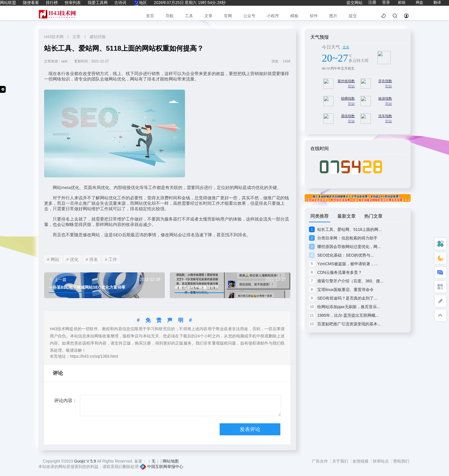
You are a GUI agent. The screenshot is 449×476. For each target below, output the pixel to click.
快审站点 (381, 461)
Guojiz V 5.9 (85, 461)
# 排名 (92, 259)
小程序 (273, 16)
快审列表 (73, 3)
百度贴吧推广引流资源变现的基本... (345, 324)
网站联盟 (8, 3)
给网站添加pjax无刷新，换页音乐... (344, 307)
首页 (150, 16)
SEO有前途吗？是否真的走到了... (343, 298)
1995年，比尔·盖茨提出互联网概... (344, 315)
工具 (189, 16)
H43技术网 (54, 37)
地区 (140, 3)
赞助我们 (401, 461)
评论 (58, 373)
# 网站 (53, 259)
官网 (228, 16)
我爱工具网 (98, 3)
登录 (386, 2)
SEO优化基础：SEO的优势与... (341, 255)
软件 (314, 16)
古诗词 (120, 3)
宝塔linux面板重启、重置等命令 (341, 290)
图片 (333, 16)
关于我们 (341, 461)
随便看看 (31, 3)
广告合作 (320, 461)
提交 (353, 16)
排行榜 (52, 3)
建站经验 (98, 37)
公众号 (249, 16)
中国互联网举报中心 (162, 467)
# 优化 (73, 259)
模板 (294, 16)
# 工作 (111, 259)
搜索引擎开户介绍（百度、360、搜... (346, 281)
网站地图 (171, 461)
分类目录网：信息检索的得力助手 (343, 238)
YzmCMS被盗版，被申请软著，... (343, 264)
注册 (372, 2)
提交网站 (355, 3)
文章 (208, 16)
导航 (170, 16)
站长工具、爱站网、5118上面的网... (345, 229)
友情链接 (361, 461)
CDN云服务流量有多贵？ (335, 272)
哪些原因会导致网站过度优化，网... (345, 247)
